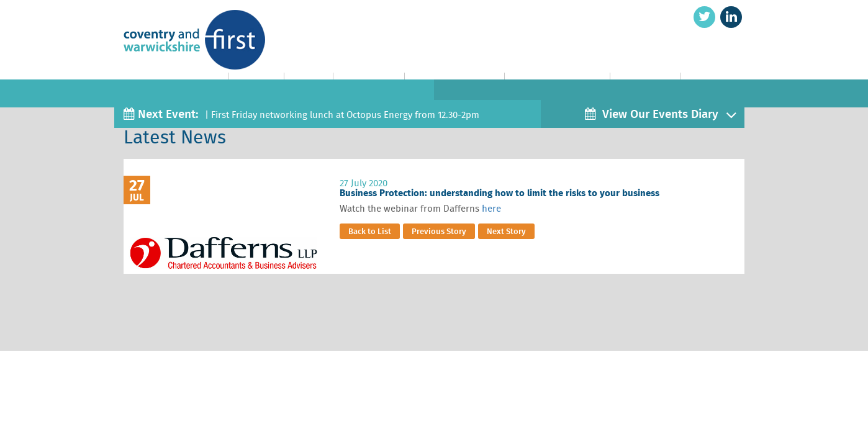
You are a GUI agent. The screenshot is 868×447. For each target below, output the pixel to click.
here (491, 209)
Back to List (370, 231)
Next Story (506, 231)
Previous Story (439, 231)
